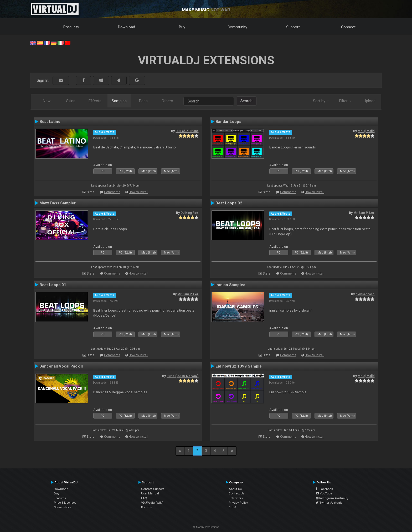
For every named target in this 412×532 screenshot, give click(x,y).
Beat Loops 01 (53, 285)
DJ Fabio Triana (187, 131)
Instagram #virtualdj (332, 498)
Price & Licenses (65, 503)
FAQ (144, 498)
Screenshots (63, 507)
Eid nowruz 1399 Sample (239, 366)
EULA (233, 507)
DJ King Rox (189, 213)
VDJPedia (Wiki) (152, 503)
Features (60, 498)
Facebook (324, 489)
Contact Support (153, 489)
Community (237, 27)
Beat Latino (50, 122)
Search (246, 101)
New (47, 101)
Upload (370, 101)
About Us (235, 489)
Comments (112, 192)
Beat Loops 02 (229, 203)
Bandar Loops (228, 122)
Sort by (321, 101)
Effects (95, 101)
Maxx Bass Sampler (58, 203)
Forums (146, 507)
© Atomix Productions (206, 527)
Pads (143, 101)
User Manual (150, 493)
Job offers (236, 498)
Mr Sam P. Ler (364, 213)
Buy (182, 27)
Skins (71, 101)
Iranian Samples (230, 285)
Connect (348, 27)
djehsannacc (365, 294)
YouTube (324, 493)
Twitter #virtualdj (330, 503)
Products (71, 27)
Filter (345, 101)
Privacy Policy (238, 503)
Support (293, 27)
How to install (138, 192)
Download (127, 27)
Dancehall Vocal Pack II (61, 366)
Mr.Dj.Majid (366, 131)
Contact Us (236, 493)
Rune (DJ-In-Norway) (182, 376)
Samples (119, 101)
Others (167, 101)
